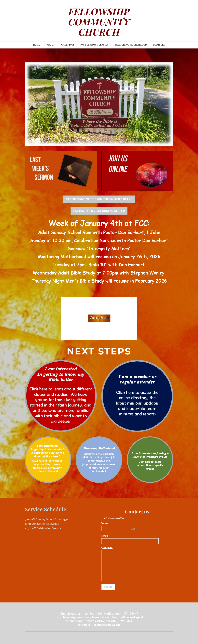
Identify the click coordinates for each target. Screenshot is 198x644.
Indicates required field (113, 518)
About (51, 45)
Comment (108, 548)
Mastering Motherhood (131, 45)
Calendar (68, 45)
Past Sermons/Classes (95, 45)
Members (159, 45)
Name (106, 523)
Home (37, 45)
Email (106, 536)
